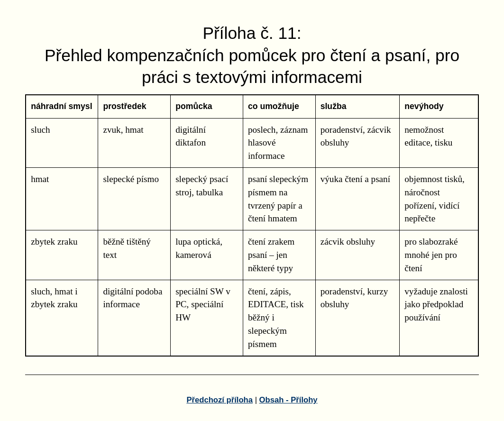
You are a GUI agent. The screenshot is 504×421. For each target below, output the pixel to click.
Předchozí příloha (220, 400)
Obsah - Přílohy (289, 400)
